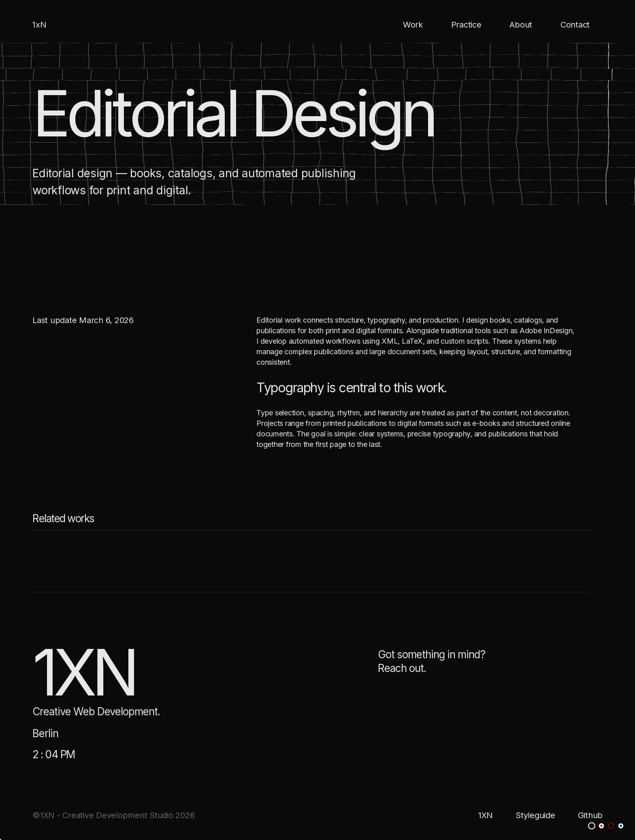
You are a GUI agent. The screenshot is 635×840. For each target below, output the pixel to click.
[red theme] (601, 826)
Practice (466, 25)
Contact (575, 25)
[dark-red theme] (611, 826)
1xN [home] (39, 25)
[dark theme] (592, 826)
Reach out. (402, 671)
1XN (486, 815)
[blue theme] (621, 826)
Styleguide (535, 815)
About (521, 25)
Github (590, 815)
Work (413, 25)
